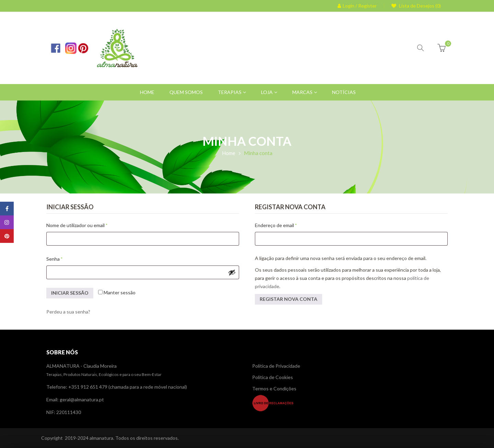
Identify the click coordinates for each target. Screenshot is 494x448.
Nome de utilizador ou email (89, 224)
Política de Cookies (273, 377)
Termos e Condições (274, 388)
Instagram (7, 222)
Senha (67, 258)
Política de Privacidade (276, 366)
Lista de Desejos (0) (419, 6)
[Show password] (232, 272)
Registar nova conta (289, 299)
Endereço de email (288, 224)
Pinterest (7, 236)
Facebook (7, 209)
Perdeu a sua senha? (68, 312)
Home (229, 153)
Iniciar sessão (70, 293)
